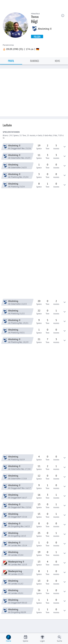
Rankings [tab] (35, 61)
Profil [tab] (11, 61)
